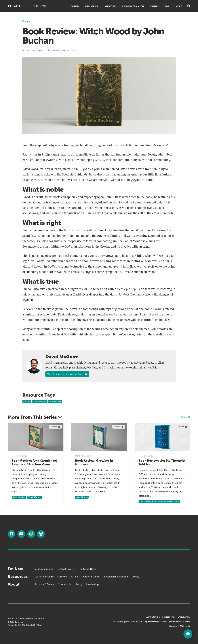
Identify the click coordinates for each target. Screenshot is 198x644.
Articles (27, 401)
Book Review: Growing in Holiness (94, 462)
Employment (184, 617)
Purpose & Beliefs (44, 584)
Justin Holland (146, 501)
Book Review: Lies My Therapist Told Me (162, 462)
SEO (182, 626)
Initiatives (110, 6)
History (79, 584)
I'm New (75, 6)
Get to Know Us (66, 569)
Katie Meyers (82, 497)
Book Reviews (55, 401)
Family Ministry (35, 497)
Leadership (92, 584)
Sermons (62, 577)
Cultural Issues (39, 401)
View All (186, 417)
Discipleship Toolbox (116, 577)
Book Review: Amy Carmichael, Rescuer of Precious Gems (35, 462)
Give (167, 6)
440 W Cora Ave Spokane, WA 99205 (26, 619)
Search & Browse (44, 577)
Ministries (91, 6)
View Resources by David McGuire (67, 374)
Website (173, 626)
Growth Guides (92, 577)
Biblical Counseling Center (167, 501)
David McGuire (43, 50)
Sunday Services (44, 569)
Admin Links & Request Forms (161, 617)
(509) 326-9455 (15, 622)
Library (135, 577)
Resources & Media (133, 6)
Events (154, 6)
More (179, 6)
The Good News (87, 569)
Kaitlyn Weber (19, 497)
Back (26, 21)
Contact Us (64, 584)
